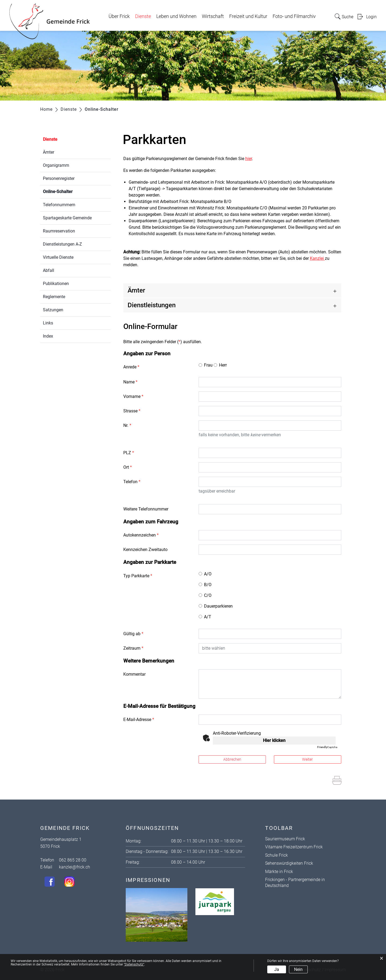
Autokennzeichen (141, 535)
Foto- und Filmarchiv (294, 16)
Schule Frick (276, 855)
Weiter (307, 759)
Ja (277, 969)
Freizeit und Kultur (248, 16)
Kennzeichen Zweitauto (145, 550)
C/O (208, 595)
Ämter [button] (136, 290)
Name (130, 382)
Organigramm (56, 165)
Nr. (127, 425)
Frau (208, 365)
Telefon (132, 482)
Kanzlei (317, 258)
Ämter (49, 152)
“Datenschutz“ (134, 964)
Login (371, 17)
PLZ (129, 453)
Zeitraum (133, 648)
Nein (298, 969)
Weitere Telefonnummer (146, 509)
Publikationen (56, 284)
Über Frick (119, 16)
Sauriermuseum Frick (285, 839)
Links (48, 323)
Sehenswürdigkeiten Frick (289, 863)
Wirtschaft (213, 16)
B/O (208, 585)
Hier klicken (274, 740)
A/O (208, 574)
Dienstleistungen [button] (152, 305)
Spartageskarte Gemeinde (67, 218)
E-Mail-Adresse (139, 720)
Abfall (49, 270)
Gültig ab (133, 634)
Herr (223, 365)
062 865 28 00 (73, 860)
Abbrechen (232, 759)
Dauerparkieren (218, 606)
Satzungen (53, 310)
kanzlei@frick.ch (75, 867)
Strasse (132, 411)
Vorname (133, 396)
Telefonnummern (59, 205)
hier (249, 159)
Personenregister (59, 178)
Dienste (143, 16)
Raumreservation (59, 231)
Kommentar (134, 674)
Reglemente (54, 297)
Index (48, 336)
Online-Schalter (70, 191)
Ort (128, 467)
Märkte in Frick (279, 872)
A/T (208, 617)
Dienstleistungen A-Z (62, 244)
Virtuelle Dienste (58, 257)
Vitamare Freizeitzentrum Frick (294, 847)
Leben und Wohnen (176, 16)
